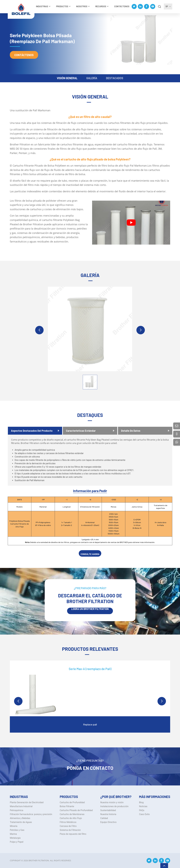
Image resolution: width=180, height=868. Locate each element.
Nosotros (82, 6)
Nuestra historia (108, 814)
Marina (13, 834)
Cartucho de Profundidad (72, 802)
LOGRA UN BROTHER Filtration (90, 609)
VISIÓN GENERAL (67, 78)
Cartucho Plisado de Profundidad (76, 810)
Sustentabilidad (108, 810)
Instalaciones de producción (114, 806)
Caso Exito (144, 814)
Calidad (104, 818)
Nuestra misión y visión (112, 802)
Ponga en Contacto (90, 768)
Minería (14, 826)
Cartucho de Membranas (72, 814)
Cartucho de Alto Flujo (71, 818)
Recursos (101, 6)
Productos (62, 6)
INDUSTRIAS (42, 6)
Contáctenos (122, 6)
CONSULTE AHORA (90, 554)
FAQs (142, 810)
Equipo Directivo (108, 822)
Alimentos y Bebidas (20, 818)
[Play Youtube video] (131, 223)
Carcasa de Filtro (68, 826)
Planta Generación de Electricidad (27, 802)
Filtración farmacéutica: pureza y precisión (31, 814)
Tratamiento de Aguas (21, 822)
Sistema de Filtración (70, 830)
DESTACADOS (115, 78)
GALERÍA (92, 78)
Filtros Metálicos (68, 822)
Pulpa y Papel (17, 842)
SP (168, 6)
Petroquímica (17, 810)
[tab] (35, 431)
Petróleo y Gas (17, 830)
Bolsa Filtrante (67, 806)
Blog (141, 802)
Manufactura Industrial (21, 806)
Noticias (143, 806)
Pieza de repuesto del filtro (73, 834)
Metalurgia (15, 838)
